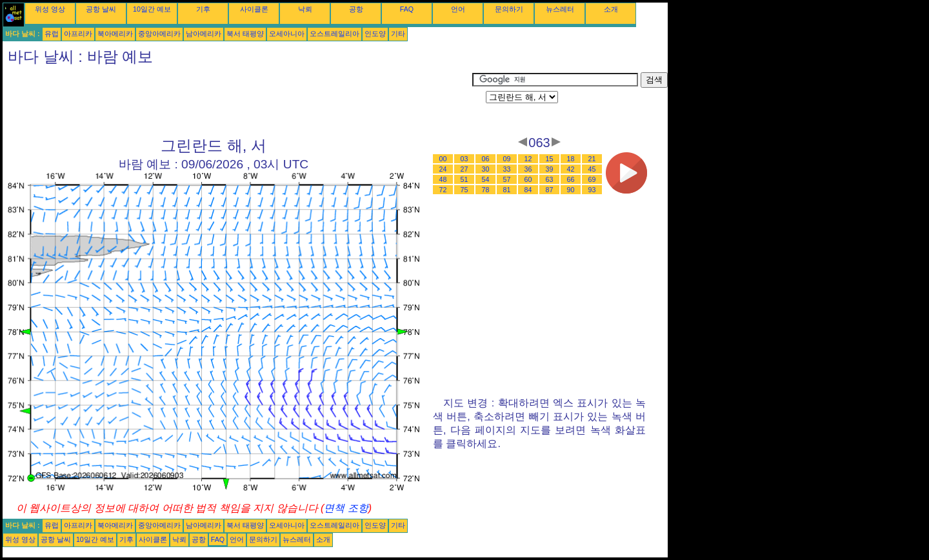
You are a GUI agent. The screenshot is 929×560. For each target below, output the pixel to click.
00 (443, 159)
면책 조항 (346, 508)
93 (592, 190)
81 (507, 190)
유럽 (52, 34)
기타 (398, 34)
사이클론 (254, 9)
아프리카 (78, 34)
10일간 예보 (152, 9)
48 (443, 179)
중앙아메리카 (159, 34)
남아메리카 (204, 34)
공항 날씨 (101, 9)
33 (507, 169)
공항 (356, 9)
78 (486, 190)
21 (592, 159)
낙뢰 (305, 9)
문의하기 (509, 9)
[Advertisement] (237, 101)
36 (528, 169)
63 (550, 179)
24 (443, 169)
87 (550, 190)
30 (486, 169)
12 (528, 159)
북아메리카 (115, 34)
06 (486, 159)
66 (571, 179)
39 (550, 169)
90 (571, 190)
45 (592, 169)
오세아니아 (287, 34)
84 (528, 190)
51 (464, 179)
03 (464, 159)
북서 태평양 (245, 34)
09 (507, 159)
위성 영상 (50, 9)
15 (550, 159)
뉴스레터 (560, 9)
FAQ (407, 9)
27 (464, 169)
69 (592, 179)
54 (486, 179)
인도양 (375, 34)
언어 (458, 9)
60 (528, 179)
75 (464, 190)
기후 (203, 9)
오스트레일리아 (335, 34)
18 (571, 159)
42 (571, 169)
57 (507, 179)
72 (443, 190)
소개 (611, 9)
